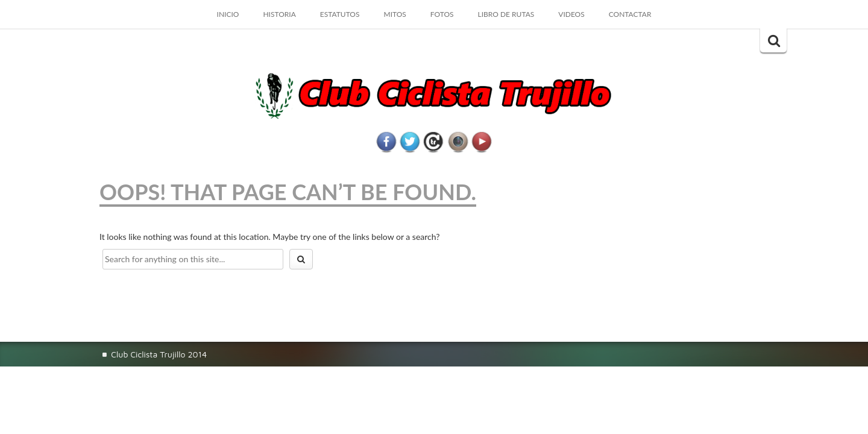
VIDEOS (571, 14)
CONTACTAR (630, 14)
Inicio (228, 14)
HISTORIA (279, 14)
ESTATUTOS (340, 14)
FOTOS (442, 14)
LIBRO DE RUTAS (506, 14)
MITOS (395, 14)
